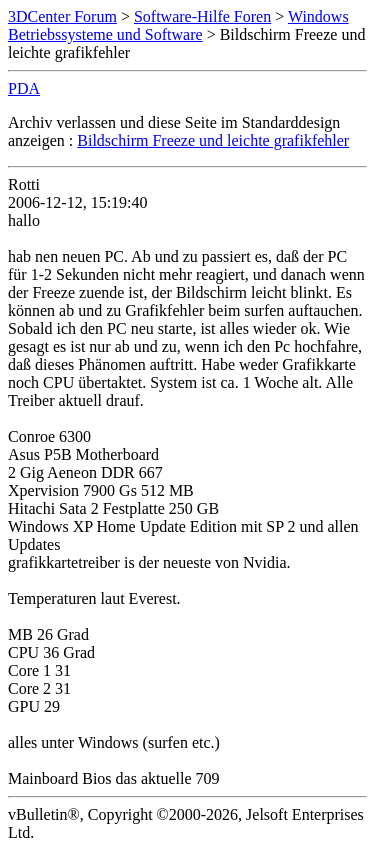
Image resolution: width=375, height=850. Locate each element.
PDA (24, 88)
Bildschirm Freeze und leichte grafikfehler (213, 140)
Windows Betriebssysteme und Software (178, 25)
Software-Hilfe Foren (202, 16)
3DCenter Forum (62, 16)
